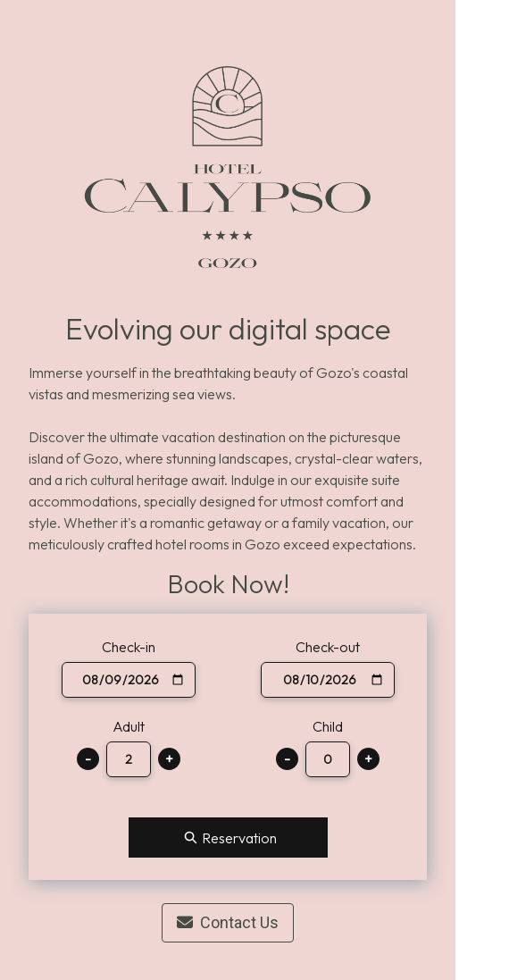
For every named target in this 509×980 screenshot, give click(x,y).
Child (328, 726)
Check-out (328, 647)
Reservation (228, 838)
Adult (129, 726)
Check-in (129, 647)
